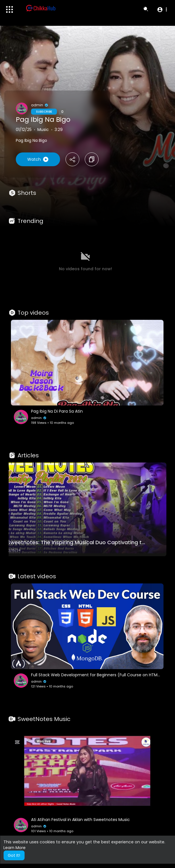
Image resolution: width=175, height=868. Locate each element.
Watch (38, 159)
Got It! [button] (14, 855)
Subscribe (44, 112)
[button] (162, 9)
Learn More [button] (15, 848)
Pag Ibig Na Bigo (43, 119)
